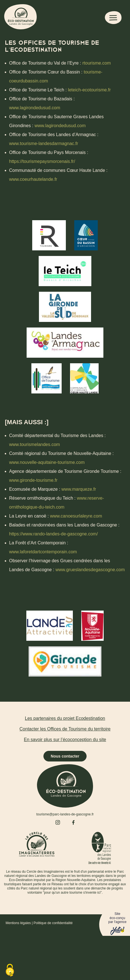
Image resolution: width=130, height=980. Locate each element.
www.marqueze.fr (79, 489)
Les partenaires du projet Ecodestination (65, 718)
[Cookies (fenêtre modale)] (10, 970)
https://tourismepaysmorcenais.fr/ (42, 161)
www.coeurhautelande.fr (33, 179)
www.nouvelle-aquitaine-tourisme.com (47, 462)
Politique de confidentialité (53, 923)
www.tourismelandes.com (35, 444)
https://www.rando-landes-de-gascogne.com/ (54, 534)
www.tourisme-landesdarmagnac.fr (44, 143)
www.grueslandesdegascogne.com (90, 570)
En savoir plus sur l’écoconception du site (65, 740)
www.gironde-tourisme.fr (33, 480)
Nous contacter (65, 756)
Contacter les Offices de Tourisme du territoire (65, 729)
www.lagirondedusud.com (35, 108)
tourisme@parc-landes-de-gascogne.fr (65, 814)
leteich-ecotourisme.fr (89, 90)
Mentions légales (18, 923)
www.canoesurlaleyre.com (76, 516)
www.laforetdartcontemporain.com (43, 552)
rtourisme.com (97, 63)
